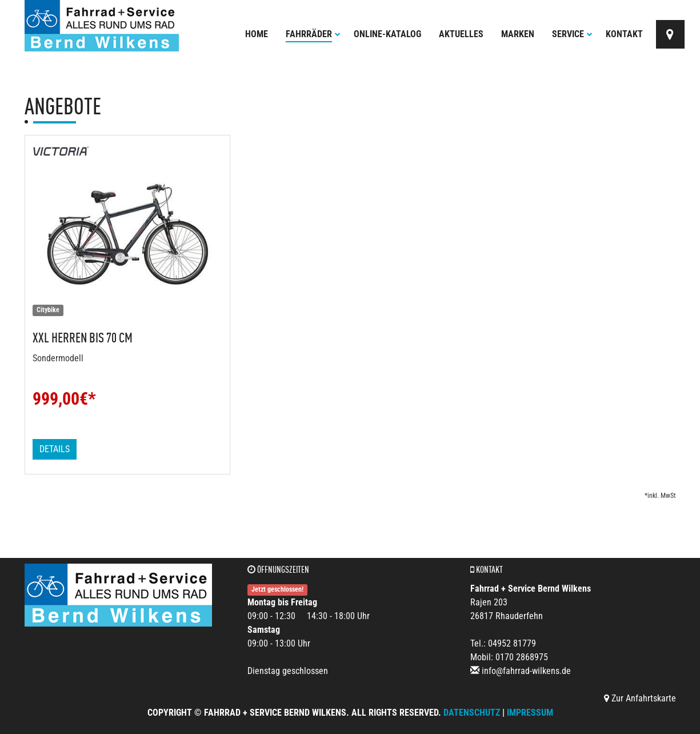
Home (257, 34)
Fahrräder (313, 34)
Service (572, 34)
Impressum (530, 713)
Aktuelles (461, 34)
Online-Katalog (387, 34)
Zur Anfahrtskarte (640, 698)
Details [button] (55, 449)
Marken (518, 34)
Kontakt (624, 34)
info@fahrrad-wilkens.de (526, 671)
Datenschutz (472, 713)
